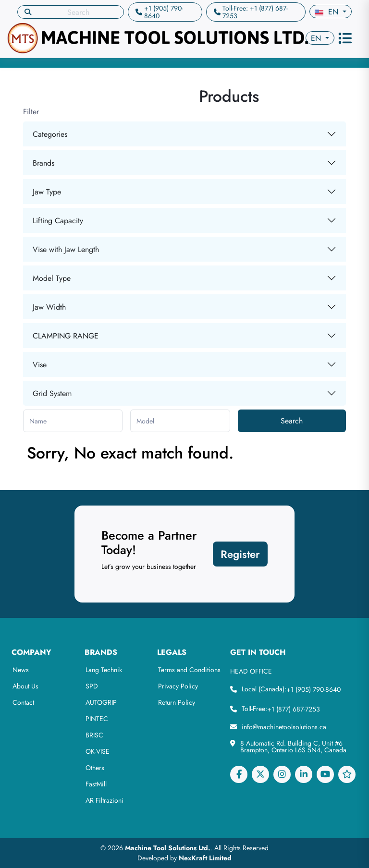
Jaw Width (49, 307)
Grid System (52, 393)
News (21, 670)
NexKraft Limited (205, 858)
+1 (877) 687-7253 (294, 709)
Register (240, 554)
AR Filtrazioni (105, 800)
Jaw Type (47, 192)
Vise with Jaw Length (66, 249)
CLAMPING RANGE (66, 336)
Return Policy (177, 702)
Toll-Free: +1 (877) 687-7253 (255, 12)
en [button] (328, 12)
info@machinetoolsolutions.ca (284, 727)
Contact (23, 702)
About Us (25, 686)
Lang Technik (104, 670)
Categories (50, 134)
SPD (92, 686)
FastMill (96, 784)
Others (95, 768)
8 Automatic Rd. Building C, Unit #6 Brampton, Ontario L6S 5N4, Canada (293, 747)
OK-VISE (98, 751)
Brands (43, 163)
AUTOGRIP (101, 702)
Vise (40, 365)
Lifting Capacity (58, 221)
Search (292, 421)
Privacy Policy (178, 686)
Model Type (52, 278)
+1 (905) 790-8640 (164, 12)
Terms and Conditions (189, 670)
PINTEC (97, 719)
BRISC (94, 735)
